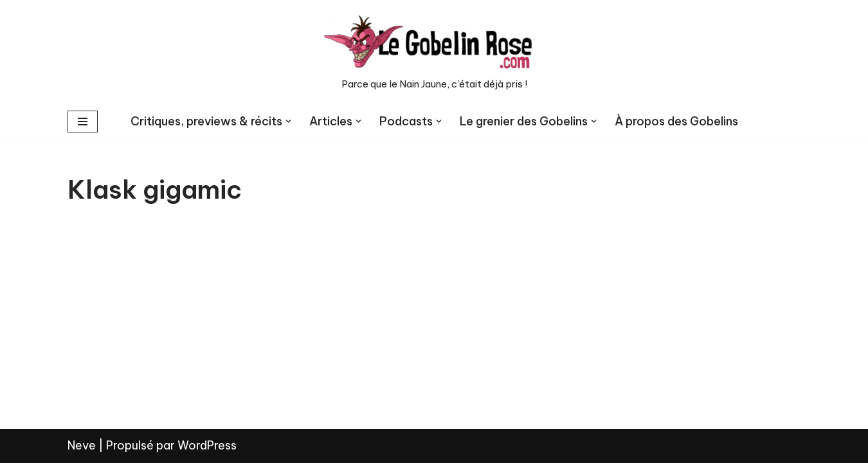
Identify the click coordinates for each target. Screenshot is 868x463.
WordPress (207, 445)
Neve (82, 445)
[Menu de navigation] (83, 122)
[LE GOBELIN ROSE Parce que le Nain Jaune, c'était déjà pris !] (434, 53)
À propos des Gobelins (676, 121)
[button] (288, 121)
